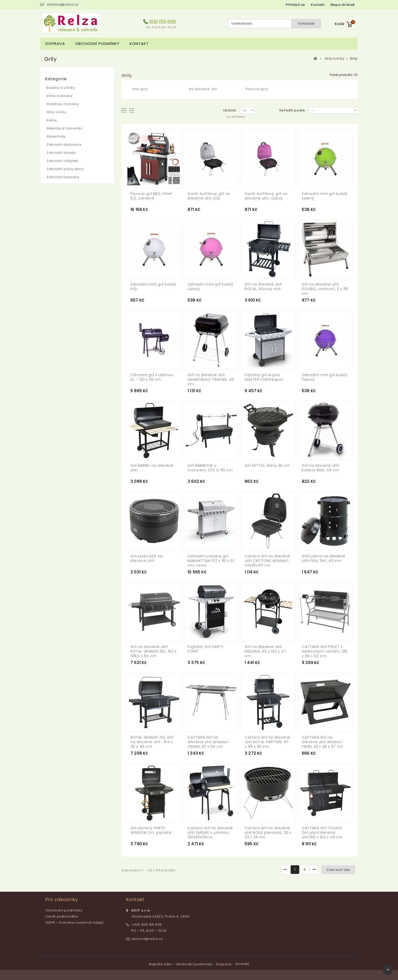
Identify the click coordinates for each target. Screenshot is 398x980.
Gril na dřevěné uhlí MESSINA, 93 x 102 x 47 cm (265, 651)
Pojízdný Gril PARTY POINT (205, 649)
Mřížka (124, 111)
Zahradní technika (63, 177)
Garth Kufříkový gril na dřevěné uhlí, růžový (266, 196)
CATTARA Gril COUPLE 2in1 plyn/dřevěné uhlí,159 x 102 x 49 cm (322, 833)
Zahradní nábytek (62, 161)
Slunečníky (56, 136)
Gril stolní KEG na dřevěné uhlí (147, 558)
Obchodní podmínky (97, 44)
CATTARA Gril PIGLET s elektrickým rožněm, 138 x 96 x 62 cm (325, 651)
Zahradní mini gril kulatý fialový (325, 377)
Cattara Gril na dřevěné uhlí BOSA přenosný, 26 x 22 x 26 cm (268, 833)
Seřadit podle (292, 110)
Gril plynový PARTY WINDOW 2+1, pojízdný (151, 830)
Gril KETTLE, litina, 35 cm (267, 466)
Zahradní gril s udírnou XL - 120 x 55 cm (152, 377)
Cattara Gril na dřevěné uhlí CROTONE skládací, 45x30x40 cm (267, 561)
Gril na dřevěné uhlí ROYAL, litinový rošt (263, 287)
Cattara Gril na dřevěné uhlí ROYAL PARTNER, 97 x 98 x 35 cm (267, 742)
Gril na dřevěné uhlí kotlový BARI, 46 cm (320, 468)
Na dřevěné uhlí (203, 89)
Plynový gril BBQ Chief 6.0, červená (151, 196)
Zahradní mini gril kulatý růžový (211, 287)
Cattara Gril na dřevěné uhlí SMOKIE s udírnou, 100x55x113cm (210, 833)
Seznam (132, 111)
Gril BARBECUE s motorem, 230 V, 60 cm (210, 468)
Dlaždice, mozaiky (63, 104)
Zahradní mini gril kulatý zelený (325, 196)
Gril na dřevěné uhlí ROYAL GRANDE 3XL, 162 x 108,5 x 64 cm (154, 651)
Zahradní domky (61, 153)
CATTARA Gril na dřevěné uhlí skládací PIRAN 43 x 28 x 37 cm (323, 742)
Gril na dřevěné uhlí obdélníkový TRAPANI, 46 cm (211, 379)
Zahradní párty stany (65, 169)
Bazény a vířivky (61, 88)
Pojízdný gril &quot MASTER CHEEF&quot (264, 377)
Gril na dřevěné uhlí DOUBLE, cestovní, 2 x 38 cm (325, 289)
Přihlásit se (295, 5)
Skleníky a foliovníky (64, 128)
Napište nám (161, 964)
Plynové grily (257, 89)
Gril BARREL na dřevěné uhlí (152, 468)
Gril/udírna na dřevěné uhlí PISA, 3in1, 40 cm (324, 558)
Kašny (52, 120)
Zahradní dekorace (64, 145)
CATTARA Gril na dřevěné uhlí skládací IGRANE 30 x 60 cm (208, 742)
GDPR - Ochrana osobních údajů (74, 923)
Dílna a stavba (59, 96)
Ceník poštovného (62, 916)
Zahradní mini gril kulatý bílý (153, 287)
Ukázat (230, 110)
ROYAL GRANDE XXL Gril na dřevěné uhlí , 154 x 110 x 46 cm (152, 742)
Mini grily (140, 89)
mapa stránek (343, 5)
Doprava (55, 44)
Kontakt (139, 44)
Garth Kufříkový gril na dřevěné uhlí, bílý (209, 196)
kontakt (318, 5)
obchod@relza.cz (63, 4)
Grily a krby (56, 112)
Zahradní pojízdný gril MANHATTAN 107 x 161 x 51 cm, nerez (211, 561)
